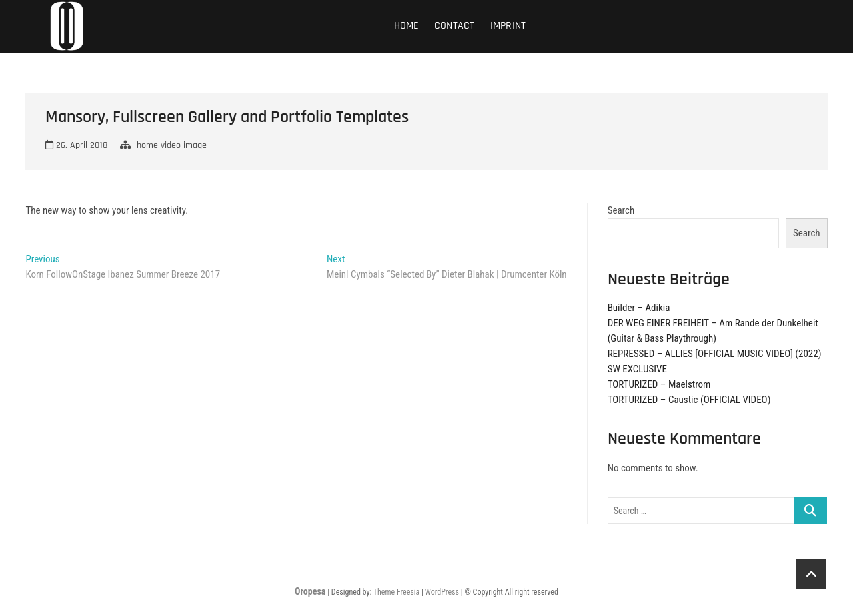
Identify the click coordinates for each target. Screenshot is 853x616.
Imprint (508, 26)
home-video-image (172, 145)
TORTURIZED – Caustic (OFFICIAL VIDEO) (689, 400)
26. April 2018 (76, 145)
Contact (454, 26)
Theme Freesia (396, 592)
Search (621, 210)
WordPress (442, 592)
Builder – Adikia (639, 308)
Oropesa (310, 591)
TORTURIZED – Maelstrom (659, 384)
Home (407, 26)
